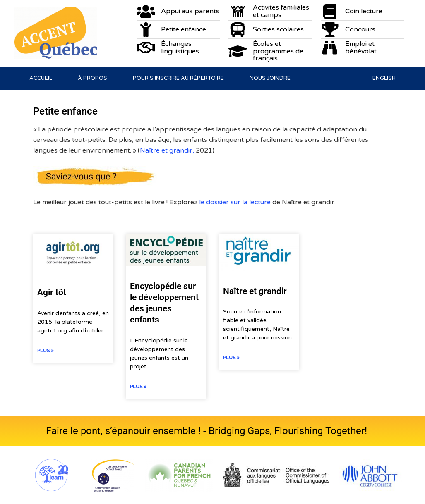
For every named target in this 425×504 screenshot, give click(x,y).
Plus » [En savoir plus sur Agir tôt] (46, 351)
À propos (92, 78)
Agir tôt (52, 292)
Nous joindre (270, 78)
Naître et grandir (255, 291)
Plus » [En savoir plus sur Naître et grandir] (231, 358)
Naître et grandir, (168, 150)
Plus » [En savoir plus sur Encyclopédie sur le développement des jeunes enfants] (138, 387)
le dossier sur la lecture (236, 202)
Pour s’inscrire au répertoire (178, 78)
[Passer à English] (384, 78)
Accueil (41, 78)
